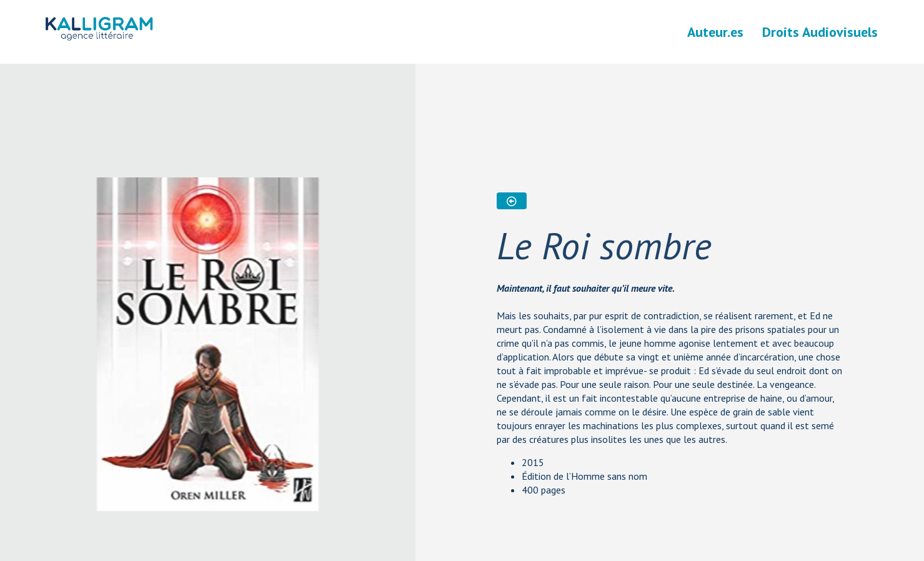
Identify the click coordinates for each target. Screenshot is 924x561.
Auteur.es (715, 32)
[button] (512, 201)
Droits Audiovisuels (820, 32)
